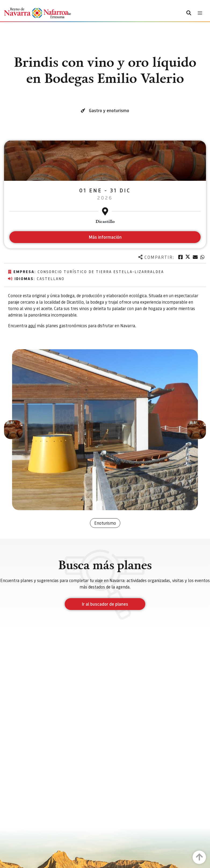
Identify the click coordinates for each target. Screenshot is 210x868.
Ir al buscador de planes (105, 604)
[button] (13, 430)
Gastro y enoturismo (109, 110)
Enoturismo (105, 523)
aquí (32, 325)
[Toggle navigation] (200, 13)
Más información (105, 237)
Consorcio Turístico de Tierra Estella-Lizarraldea (101, 271)
